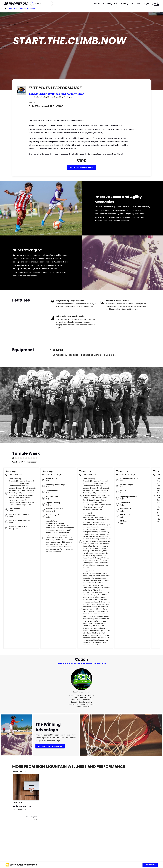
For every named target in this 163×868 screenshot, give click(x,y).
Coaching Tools (110, 4)
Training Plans (127, 4)
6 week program (31, 817)
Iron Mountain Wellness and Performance (56, 94)
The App (96, 4)
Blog (139, 4)
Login (146, 4)
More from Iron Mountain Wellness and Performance (82, 663)
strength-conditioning (28, 8)
